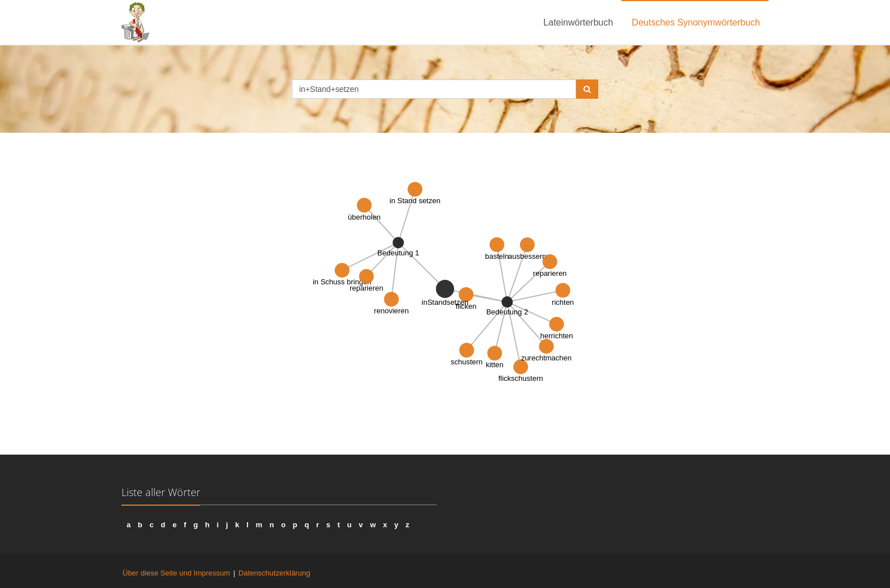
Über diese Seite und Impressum (176, 573)
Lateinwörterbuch (578, 22)
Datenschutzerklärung (274, 573)
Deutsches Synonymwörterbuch (696, 22)
